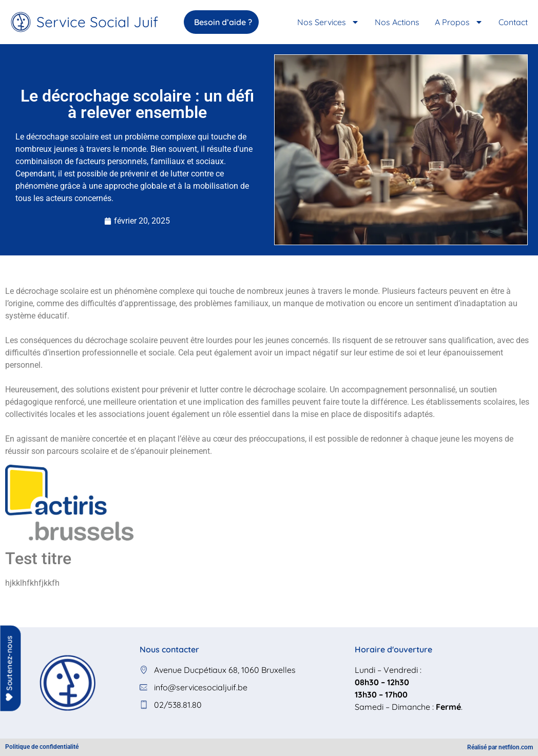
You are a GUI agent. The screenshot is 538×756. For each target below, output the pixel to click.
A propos (459, 22)
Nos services (328, 22)
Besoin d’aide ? (230, 22)
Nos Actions (397, 22)
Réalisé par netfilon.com (500, 747)
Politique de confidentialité (42, 747)
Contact (513, 22)
